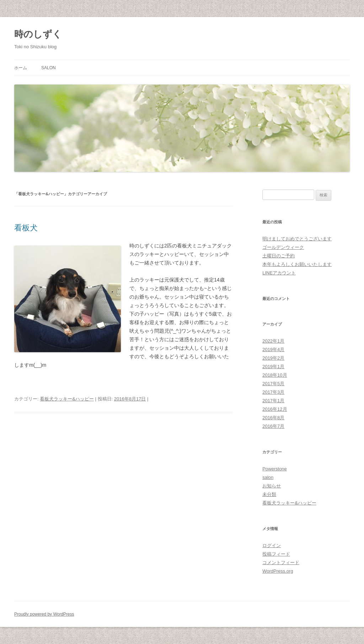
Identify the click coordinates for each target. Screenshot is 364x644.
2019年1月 (273, 367)
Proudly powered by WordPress (44, 614)
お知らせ (272, 486)
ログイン (272, 545)
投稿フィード (276, 554)
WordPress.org (278, 571)
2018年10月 (275, 375)
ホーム (21, 68)
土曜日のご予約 (279, 256)
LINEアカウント (279, 273)
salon (49, 68)
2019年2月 (273, 358)
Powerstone (275, 469)
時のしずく (38, 34)
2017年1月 (273, 401)
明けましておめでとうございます (297, 239)
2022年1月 (273, 341)
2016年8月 (273, 418)
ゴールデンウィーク (283, 247)
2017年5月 (273, 384)
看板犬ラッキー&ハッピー (67, 399)
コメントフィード (281, 563)
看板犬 (26, 228)
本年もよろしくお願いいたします (297, 264)
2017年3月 (273, 392)
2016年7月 (273, 426)
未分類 (269, 494)
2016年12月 (275, 409)
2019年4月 (273, 350)
